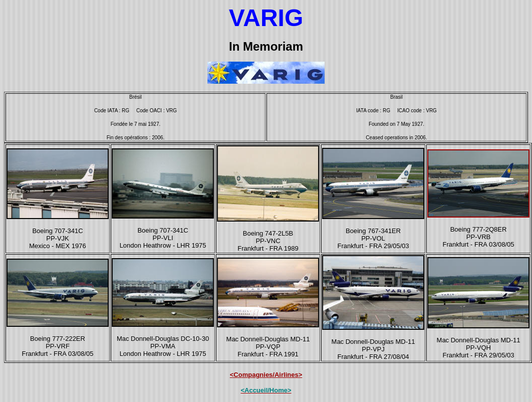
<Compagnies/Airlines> (266, 375)
